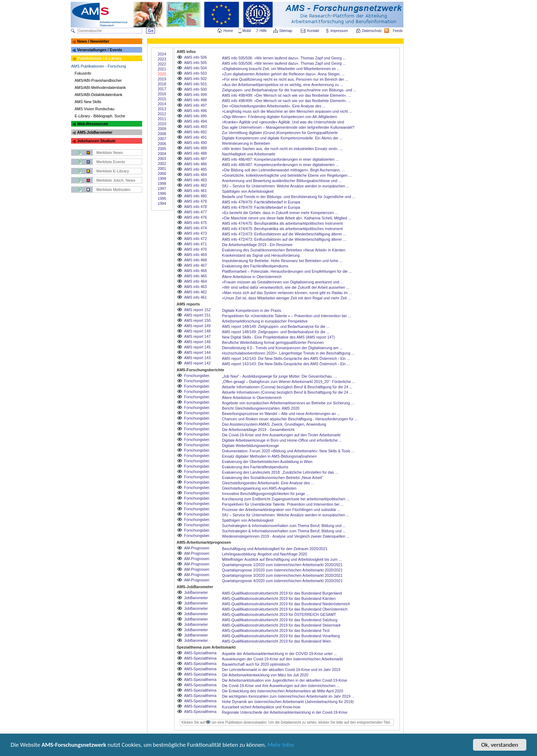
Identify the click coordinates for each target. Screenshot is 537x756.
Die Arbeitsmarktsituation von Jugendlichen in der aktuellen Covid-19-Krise (285, 680)
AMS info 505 (195, 63)
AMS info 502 (195, 79)
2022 (162, 64)
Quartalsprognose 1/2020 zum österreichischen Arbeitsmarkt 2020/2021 (282, 565)
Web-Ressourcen (93, 124)
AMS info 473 (195, 233)
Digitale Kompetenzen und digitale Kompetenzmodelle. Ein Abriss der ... (282, 138)
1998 (162, 183)
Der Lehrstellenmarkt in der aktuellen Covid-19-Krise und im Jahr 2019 (281, 670)
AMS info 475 (195, 223)
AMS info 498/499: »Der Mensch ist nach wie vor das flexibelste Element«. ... (287, 95)
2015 (162, 99)
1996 (162, 193)
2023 (162, 59)
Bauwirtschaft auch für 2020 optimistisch (256, 664)
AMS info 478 (195, 207)
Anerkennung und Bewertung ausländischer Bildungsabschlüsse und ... (282, 181)
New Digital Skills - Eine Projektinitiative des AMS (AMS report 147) (278, 337)
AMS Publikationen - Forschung (99, 66)
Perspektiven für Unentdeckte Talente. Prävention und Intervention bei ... (283, 504)
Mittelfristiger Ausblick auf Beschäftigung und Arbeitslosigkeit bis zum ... (282, 559)
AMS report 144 (197, 352)
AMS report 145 (197, 347)
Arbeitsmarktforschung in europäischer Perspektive (265, 321)
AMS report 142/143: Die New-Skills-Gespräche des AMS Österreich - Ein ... (286, 358)
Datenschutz (372, 31)
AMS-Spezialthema (200, 653)
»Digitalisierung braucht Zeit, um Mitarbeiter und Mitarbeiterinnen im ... (281, 69)
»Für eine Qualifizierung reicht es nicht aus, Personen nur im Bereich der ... (285, 79)
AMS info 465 (195, 276)
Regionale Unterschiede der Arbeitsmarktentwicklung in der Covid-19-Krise (285, 712)
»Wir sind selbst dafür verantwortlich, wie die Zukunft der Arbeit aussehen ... (286, 287)
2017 (162, 89)
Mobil (247, 31)
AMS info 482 (195, 185)
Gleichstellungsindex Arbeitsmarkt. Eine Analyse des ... (268, 483)
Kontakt (313, 31)
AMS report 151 (197, 315)
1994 (162, 203)
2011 (162, 119)
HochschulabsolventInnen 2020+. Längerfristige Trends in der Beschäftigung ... (288, 353)
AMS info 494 (195, 121)
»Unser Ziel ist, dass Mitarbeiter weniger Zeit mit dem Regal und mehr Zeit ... (287, 298)
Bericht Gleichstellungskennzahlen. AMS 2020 (261, 408)
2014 (162, 104)
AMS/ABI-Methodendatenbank (100, 87)
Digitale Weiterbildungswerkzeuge (251, 446)
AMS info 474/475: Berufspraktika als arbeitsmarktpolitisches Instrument (283, 223)
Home (228, 31)
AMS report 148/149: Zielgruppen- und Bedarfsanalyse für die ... (276, 326)
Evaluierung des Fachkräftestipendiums (255, 266)
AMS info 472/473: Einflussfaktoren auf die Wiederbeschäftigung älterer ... (284, 234)
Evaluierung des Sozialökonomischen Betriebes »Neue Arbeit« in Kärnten (284, 250)
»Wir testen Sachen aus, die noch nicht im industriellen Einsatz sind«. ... (283, 149)
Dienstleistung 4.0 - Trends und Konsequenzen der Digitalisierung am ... (282, 348)
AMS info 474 (195, 228)
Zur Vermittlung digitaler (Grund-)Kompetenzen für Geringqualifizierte (280, 133)
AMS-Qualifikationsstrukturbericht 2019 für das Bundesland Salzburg (280, 620)
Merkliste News (110, 153)
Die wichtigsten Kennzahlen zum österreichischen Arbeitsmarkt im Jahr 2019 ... (288, 696)
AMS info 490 (195, 143)
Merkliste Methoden (113, 190)
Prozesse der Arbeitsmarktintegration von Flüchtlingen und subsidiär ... (281, 510)
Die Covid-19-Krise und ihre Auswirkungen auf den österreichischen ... (281, 686)
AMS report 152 (197, 310)
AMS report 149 (197, 326)
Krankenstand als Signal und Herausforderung (261, 255)
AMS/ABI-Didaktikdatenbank (98, 95)
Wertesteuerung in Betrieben (246, 143)
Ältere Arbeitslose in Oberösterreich (252, 277)
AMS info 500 (195, 89)
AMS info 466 (195, 271)
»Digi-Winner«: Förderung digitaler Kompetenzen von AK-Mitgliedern (280, 117)
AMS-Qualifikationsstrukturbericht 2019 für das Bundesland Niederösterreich (286, 604)
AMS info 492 (195, 132)
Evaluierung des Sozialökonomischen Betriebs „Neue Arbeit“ (273, 478)
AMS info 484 (195, 175)
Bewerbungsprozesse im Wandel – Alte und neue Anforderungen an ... (281, 414)
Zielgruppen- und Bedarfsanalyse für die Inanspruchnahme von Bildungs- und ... (289, 90)
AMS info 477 (195, 212)
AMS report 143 (197, 358)
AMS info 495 (195, 116)
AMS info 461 (195, 297)
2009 (162, 129)
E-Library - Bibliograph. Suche (100, 116)
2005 (162, 149)
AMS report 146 (197, 342)
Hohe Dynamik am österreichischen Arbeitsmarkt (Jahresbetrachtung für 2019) (288, 702)
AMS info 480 (195, 196)
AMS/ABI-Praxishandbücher (98, 80)
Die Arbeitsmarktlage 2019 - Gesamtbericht (258, 430)
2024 (162, 54)
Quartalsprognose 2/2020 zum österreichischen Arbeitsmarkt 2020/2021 (282, 570)
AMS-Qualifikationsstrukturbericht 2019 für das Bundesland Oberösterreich (285, 609)
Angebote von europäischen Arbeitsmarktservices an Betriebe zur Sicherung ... (288, 403)
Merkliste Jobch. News (116, 180)
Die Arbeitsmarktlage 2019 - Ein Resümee (257, 245)
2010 (162, 124)
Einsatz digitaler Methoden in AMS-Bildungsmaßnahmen (270, 456)
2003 (162, 159)
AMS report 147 (197, 336)
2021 (162, 69)
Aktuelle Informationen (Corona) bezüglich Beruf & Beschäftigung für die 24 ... (287, 387)
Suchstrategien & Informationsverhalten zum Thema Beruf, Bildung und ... (284, 526)
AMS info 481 (195, 191)
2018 (162, 84)
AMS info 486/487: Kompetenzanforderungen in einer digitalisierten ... (281, 159)
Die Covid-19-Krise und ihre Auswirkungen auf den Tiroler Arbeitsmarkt (281, 435)
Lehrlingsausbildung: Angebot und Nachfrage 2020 (265, 554)
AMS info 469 (195, 255)
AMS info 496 (195, 111)
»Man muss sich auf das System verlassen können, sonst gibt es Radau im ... (287, 293)
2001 (162, 169)
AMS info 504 (195, 68)
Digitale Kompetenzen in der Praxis (252, 310)
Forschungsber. (197, 376)
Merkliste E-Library (113, 171)
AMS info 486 (195, 164)
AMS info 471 (195, 244)
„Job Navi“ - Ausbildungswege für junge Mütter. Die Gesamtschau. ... (280, 376)
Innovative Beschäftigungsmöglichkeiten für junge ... (266, 494)
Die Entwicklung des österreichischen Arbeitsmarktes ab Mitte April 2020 (283, 691)
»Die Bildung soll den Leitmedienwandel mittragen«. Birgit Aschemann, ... (284, 170)
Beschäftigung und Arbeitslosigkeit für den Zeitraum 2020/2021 (275, 549)
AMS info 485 (195, 169)
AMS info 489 (195, 148)
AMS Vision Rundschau (95, 109)
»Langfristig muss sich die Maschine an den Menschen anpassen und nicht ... (287, 111)
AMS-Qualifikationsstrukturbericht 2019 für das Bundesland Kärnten (279, 598)
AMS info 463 (195, 287)
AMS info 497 (195, 105)
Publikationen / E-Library (100, 58)
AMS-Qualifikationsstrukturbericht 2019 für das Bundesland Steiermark (281, 625)
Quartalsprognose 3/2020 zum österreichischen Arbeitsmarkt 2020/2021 (282, 575)
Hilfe (263, 31)
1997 (162, 188)
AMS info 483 (195, 180)
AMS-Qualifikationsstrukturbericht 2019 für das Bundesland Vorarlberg (281, 636)
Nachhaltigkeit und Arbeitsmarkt (249, 154)
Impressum (340, 31)
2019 (162, 79)
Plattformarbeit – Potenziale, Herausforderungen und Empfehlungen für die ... (287, 271)
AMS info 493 (195, 127)
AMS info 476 (195, 217)
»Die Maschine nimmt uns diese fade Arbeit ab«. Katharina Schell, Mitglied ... (287, 218)
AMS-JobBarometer (95, 132)
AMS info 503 (195, 73)
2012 (162, 114)
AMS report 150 (197, 320)
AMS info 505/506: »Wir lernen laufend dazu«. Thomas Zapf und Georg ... (284, 58)
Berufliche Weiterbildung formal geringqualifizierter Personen (273, 342)
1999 (162, 179)
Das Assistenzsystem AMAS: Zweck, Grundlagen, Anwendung (274, 424)
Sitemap (286, 31)
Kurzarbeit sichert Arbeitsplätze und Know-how (261, 707)
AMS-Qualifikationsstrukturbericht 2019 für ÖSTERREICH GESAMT (279, 614)
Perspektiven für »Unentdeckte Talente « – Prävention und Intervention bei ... (287, 316)
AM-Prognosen (197, 548)
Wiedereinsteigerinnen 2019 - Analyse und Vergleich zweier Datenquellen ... (286, 536)
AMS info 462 (195, 292)
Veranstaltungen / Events (100, 50)
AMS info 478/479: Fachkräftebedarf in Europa (261, 202)
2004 (162, 154)
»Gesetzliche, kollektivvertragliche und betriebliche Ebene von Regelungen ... (287, 175)
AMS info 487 (195, 159)
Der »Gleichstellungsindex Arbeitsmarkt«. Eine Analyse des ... (274, 106)
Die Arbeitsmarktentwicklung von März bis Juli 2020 (265, 675)
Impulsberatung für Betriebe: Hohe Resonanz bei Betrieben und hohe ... (282, 261)
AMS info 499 (195, 95)
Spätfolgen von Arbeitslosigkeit (248, 191)
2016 (162, 94)
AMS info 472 (195, 239)
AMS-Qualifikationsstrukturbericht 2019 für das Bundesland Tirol (276, 630)
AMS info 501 (195, 84)
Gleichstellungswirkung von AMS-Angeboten (259, 488)
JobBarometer (196, 592)
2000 (162, 174)
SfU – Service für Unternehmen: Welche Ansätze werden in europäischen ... (286, 186)
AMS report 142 (197, 363)
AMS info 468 (195, 260)
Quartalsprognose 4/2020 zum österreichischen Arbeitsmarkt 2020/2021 (282, 581)
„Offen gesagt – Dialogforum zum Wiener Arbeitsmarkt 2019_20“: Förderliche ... (289, 382)
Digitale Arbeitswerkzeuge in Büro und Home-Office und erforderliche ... (282, 440)
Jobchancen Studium (96, 141)
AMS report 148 (197, 331)
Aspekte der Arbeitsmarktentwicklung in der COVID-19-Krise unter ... (280, 654)
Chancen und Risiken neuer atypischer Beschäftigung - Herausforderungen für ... (290, 419)
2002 (162, 164)
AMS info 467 (195, 265)
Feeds (398, 31)
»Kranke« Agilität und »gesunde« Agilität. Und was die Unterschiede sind (283, 122)
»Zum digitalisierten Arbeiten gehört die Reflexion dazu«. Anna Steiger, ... (283, 74)
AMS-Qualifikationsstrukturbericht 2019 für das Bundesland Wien (277, 641)
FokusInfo (83, 73)
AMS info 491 (195, 137)
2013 (162, 109)
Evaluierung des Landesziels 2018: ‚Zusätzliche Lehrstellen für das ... (280, 472)
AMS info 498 (195, 100)
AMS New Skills (88, 102)
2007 (162, 139)
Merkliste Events (111, 162)
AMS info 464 (195, 281)
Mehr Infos (281, 746)
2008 (162, 134)
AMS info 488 (195, 153)
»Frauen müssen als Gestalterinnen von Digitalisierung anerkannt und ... (283, 282)
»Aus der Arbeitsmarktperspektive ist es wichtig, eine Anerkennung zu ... (283, 85)
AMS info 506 (195, 57)
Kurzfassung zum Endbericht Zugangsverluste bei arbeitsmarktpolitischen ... (286, 499)
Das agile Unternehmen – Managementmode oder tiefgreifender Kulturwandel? (288, 127)
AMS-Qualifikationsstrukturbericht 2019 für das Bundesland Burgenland (282, 593)
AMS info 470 (195, 249)
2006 (162, 144)
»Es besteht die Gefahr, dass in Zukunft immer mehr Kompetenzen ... (280, 213)
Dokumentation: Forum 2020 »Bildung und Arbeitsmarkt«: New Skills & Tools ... (288, 451)
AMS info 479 (195, 201)
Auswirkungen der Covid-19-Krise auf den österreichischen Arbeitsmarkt (283, 659)
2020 (162, 74)
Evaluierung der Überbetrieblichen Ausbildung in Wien (267, 462)
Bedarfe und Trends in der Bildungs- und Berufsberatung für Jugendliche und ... (289, 197)
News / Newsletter (93, 41)
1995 (162, 198)
